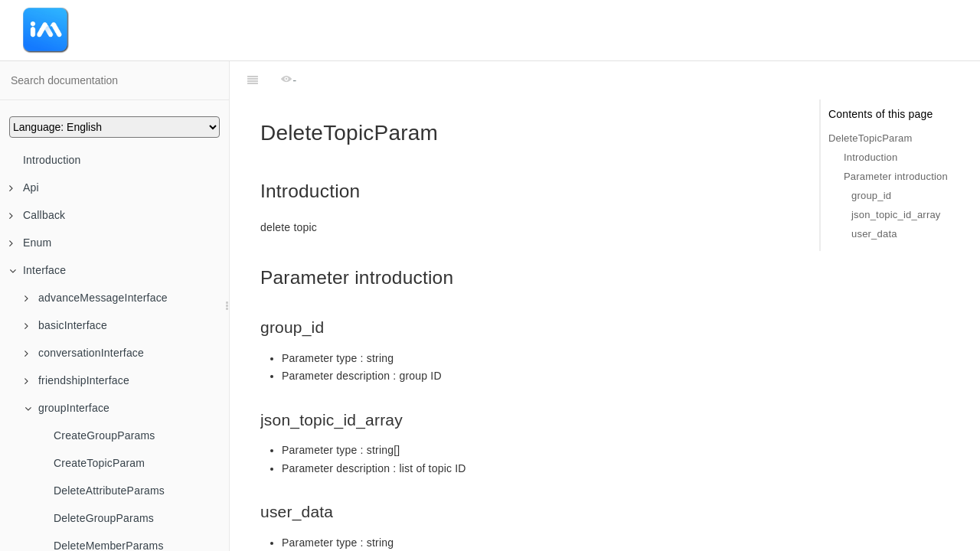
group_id (871, 196)
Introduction (52, 160)
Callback (37, 215)
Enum (30, 243)
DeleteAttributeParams (109, 491)
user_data (874, 234)
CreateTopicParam (99, 463)
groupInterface (67, 408)
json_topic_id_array (896, 215)
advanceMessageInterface (96, 298)
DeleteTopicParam (870, 138)
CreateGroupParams (105, 435)
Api (24, 187)
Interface (38, 270)
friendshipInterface (77, 380)
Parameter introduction (896, 176)
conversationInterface (84, 353)
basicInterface (66, 325)
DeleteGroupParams (104, 518)
